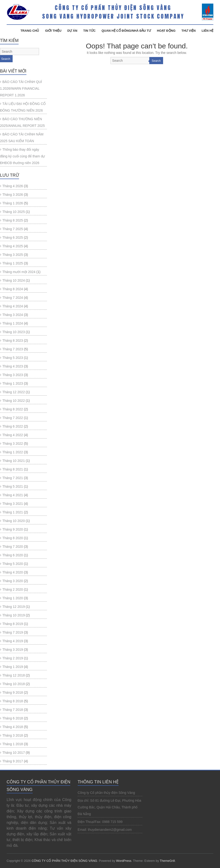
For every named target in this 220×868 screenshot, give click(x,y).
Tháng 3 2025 (13, 255)
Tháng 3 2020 (13, 581)
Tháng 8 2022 (13, 409)
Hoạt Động (166, 31)
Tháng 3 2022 (13, 444)
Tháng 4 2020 (13, 572)
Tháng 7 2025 (13, 229)
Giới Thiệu (53, 31)
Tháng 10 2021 (14, 461)
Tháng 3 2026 (13, 195)
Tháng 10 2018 (14, 684)
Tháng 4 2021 (13, 495)
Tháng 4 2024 (13, 306)
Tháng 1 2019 (13, 667)
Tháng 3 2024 (13, 315)
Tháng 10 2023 (14, 332)
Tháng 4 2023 (13, 366)
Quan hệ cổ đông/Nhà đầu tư (126, 31)
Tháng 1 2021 (13, 512)
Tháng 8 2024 (13, 289)
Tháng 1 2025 (13, 263)
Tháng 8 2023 (13, 341)
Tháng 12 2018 (14, 675)
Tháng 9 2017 (13, 761)
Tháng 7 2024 (13, 298)
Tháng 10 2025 (14, 212)
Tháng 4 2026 (13, 186)
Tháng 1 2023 (13, 383)
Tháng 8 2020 (13, 538)
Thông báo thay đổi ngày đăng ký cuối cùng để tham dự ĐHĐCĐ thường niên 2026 (22, 156)
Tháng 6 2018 (13, 718)
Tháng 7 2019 (13, 632)
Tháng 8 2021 (13, 469)
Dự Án (72, 31)
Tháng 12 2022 (14, 392)
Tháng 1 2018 (13, 744)
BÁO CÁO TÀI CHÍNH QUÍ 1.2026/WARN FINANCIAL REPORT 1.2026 (21, 88)
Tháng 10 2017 (14, 753)
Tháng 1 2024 (13, 323)
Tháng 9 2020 (13, 529)
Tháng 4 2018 (13, 727)
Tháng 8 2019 (13, 624)
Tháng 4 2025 (13, 246)
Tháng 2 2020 (13, 589)
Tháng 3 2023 (13, 375)
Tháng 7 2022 (13, 418)
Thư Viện (189, 31)
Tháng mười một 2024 (19, 272)
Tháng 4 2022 (13, 435)
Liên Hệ (208, 31)
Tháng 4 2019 (13, 641)
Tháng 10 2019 (14, 615)
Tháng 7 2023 (13, 349)
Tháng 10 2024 (14, 280)
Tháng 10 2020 (14, 521)
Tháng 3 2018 (13, 735)
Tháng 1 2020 (13, 598)
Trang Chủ (30, 31)
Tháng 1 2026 (13, 203)
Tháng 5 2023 (13, 358)
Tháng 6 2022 (13, 426)
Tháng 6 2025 (13, 238)
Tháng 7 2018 (13, 710)
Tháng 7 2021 (13, 478)
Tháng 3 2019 (13, 650)
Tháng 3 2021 (13, 504)
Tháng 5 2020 (13, 564)
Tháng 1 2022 (13, 452)
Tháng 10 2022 (14, 401)
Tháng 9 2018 (13, 692)
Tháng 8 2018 (13, 701)
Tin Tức (90, 31)
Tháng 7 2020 (13, 547)
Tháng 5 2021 (13, 486)
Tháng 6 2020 (13, 555)
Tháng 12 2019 (14, 607)
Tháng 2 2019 (13, 658)
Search (156, 61)
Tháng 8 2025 (13, 220)
